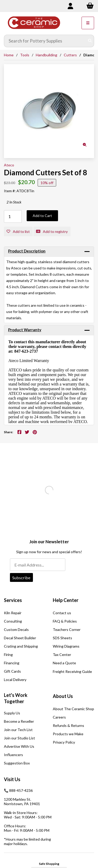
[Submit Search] (90, 41)
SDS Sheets (62, 638)
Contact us (62, 613)
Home (9, 55)
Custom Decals (16, 629)
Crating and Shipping (21, 646)
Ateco (9, 165)
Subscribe (21, 578)
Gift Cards (12, 671)
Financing (12, 663)
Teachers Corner (67, 629)
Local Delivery (15, 680)
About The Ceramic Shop (73, 709)
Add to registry (52, 231)
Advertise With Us (19, 746)
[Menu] (88, 23)
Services (13, 600)
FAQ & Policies (65, 621)
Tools (25, 55)
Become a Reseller (19, 721)
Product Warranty (25, 330)
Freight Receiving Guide (72, 671)
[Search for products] (45, 41)
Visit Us (12, 779)
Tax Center (62, 655)
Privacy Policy (64, 742)
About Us (63, 696)
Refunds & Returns (68, 725)
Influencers (13, 755)
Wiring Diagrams (66, 646)
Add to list (18, 231)
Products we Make (68, 734)
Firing (8, 655)
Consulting (13, 621)
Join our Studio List (19, 738)
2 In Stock (14, 202)
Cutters (70, 55)
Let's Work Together (16, 698)
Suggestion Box (17, 763)
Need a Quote (64, 663)
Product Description (27, 251)
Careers (59, 717)
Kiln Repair (13, 613)
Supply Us (12, 713)
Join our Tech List (18, 730)
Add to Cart (42, 216)
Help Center (66, 600)
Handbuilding (47, 55)
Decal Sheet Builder (20, 638)
